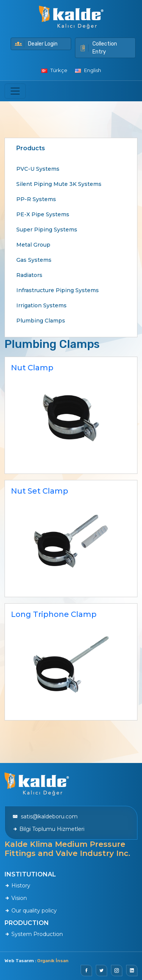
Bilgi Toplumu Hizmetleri (48, 829)
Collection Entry (98, 48)
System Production (34, 934)
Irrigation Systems (41, 305)
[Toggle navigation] (15, 91)
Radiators (29, 275)
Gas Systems (34, 260)
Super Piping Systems (47, 230)
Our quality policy (31, 911)
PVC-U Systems (38, 169)
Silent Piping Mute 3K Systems (59, 184)
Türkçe (54, 70)
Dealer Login (36, 44)
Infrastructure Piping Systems (58, 290)
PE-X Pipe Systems (43, 214)
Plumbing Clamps (41, 321)
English (88, 70)
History (17, 886)
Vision (16, 898)
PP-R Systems (36, 199)
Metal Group (33, 245)
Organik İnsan (53, 961)
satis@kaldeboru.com (45, 816)
